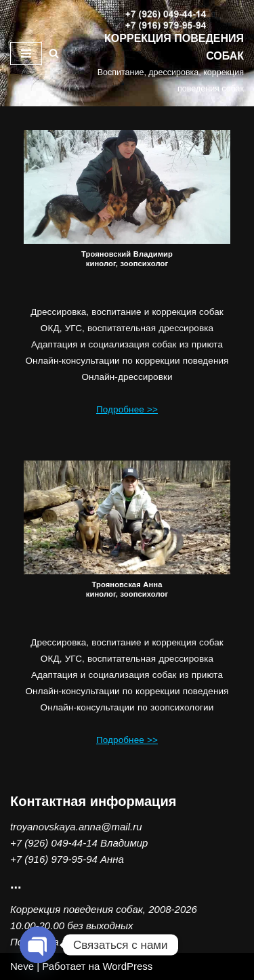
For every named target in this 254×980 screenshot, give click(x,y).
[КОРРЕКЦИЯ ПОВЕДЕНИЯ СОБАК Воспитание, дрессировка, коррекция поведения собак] (165, 53)
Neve (22, 966)
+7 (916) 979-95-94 (54, 859)
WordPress (127, 966)
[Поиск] (54, 53)
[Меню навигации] (26, 54)
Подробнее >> (127, 409)
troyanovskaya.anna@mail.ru (76, 827)
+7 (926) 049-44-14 (54, 843)
